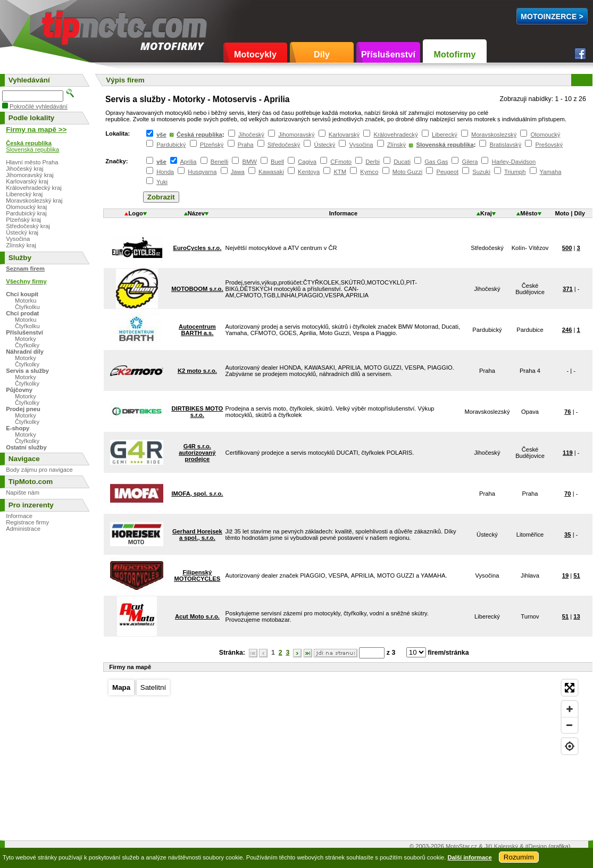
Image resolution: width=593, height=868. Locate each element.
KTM (340, 172)
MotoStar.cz (461, 846)
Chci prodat (22, 313)
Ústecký (325, 145)
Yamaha (551, 172)
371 (568, 289)
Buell (277, 162)
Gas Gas (436, 162)
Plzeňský (212, 145)
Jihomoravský (296, 135)
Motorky (26, 339)
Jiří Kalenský (501, 846)
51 (577, 575)
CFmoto (341, 162)
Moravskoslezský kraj (34, 201)
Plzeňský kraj (23, 220)
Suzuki (481, 172)
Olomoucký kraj (26, 207)
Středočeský (284, 145)
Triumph (515, 172)
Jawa (238, 172)
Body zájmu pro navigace (39, 470)
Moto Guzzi (408, 172)
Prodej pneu (23, 409)
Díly (322, 55)
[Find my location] (570, 746)
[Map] (343, 754)
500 (567, 248)
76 (567, 412)
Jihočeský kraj (24, 169)
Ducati (402, 162)
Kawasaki (271, 172)
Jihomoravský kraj (30, 175)
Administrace (23, 529)
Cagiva (307, 162)
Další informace (469, 857)
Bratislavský (506, 145)
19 (565, 575)
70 (567, 494)
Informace (19, 516)
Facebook (580, 54)
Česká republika (199, 135)
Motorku (26, 301)
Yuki (162, 182)
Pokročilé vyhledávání (39, 106)
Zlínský (396, 145)
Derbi (373, 162)
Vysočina (361, 145)
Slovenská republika (445, 145)
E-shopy (18, 428)
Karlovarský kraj (27, 181)
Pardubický (171, 145)
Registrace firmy (27, 522)
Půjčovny (19, 390)
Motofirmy (454, 55)
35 (567, 535)
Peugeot (447, 172)
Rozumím (519, 857)
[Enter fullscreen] (570, 688)
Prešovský (549, 145)
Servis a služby (27, 371)
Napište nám (23, 493)
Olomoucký (545, 135)
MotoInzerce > (552, 16)
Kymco (369, 172)
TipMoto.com (66, 25)
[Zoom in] (570, 709)
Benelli (220, 162)
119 (568, 453)
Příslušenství (388, 55)
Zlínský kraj (21, 245)
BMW (250, 162)
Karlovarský (344, 135)
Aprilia (188, 162)
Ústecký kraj (22, 232)
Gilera (470, 162)
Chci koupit (22, 294)
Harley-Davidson (514, 162)
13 (577, 616)
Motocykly (255, 55)
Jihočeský (251, 135)
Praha (246, 145)
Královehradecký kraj (34, 188)
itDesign (536, 846)
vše (161, 135)
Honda (165, 172)
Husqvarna (202, 172)
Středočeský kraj (28, 226)
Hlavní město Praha (32, 162)
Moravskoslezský (494, 135)
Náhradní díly (25, 352)
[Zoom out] (570, 725)
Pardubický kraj (26, 213)
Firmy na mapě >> (36, 130)
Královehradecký (395, 135)
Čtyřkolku (27, 307)
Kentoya (309, 172)
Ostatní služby (26, 447)
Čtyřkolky (27, 345)
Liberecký (445, 135)
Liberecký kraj (24, 194)
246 (567, 330)
